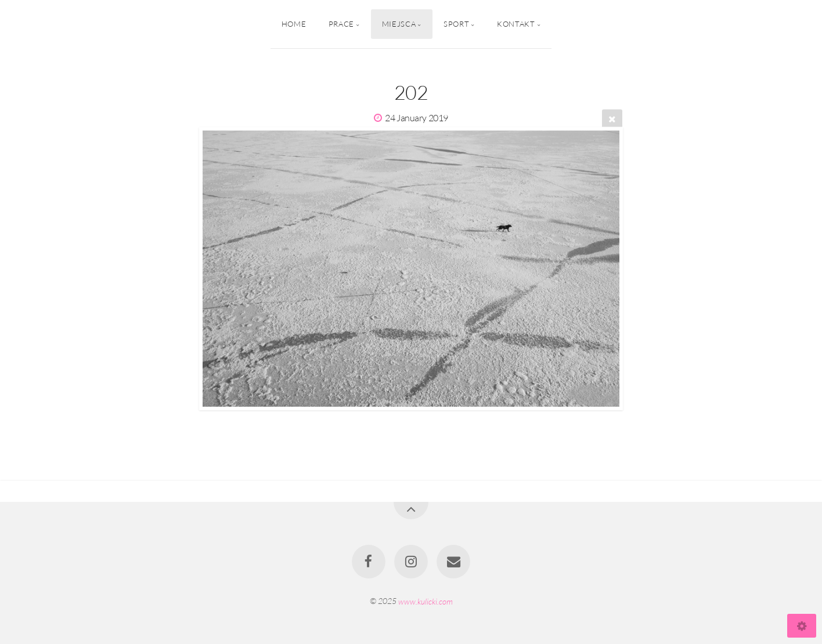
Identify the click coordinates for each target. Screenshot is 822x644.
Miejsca (399, 24)
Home (294, 24)
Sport (456, 24)
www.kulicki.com (426, 601)
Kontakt (516, 24)
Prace (341, 24)
